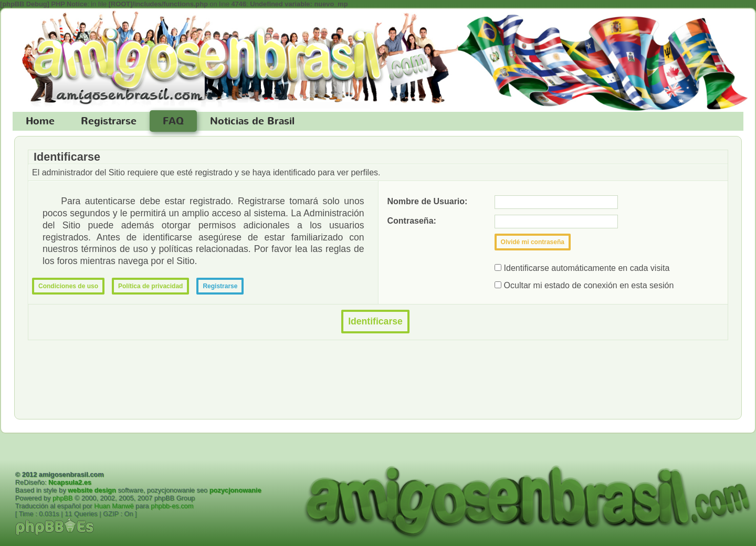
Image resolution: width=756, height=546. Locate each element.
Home (40, 121)
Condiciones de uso (68, 286)
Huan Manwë (114, 506)
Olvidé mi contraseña (533, 242)
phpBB (62, 498)
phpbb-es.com (172, 506)
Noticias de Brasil (252, 121)
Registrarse (109, 121)
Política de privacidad (150, 286)
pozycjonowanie (235, 490)
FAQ (173, 121)
